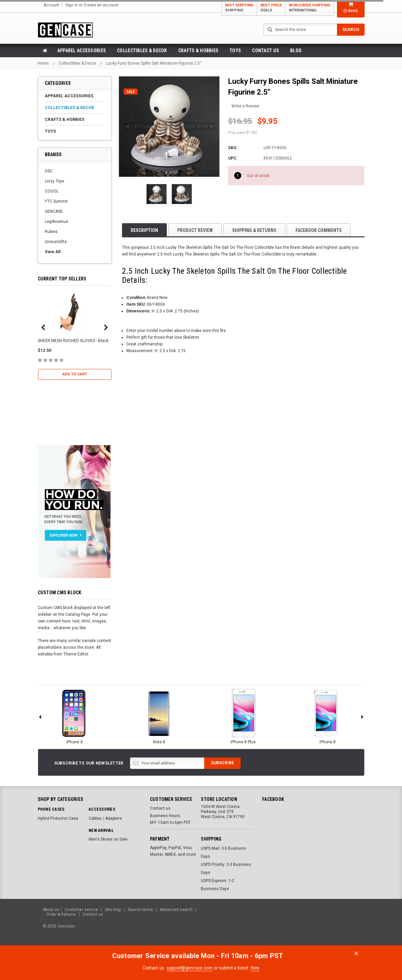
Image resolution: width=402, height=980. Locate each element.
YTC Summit (56, 201)
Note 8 (159, 716)
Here (255, 968)
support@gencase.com (190, 968)
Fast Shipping (239, 8)
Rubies (51, 232)
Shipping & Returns (254, 230)
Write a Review (245, 106)
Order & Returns (61, 914)
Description (144, 230)
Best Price (271, 8)
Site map (113, 910)
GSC (49, 171)
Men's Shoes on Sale (108, 839)
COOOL (52, 191)
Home (43, 63)
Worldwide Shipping (310, 8)
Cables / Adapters (105, 818)
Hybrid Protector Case (58, 818)
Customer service (81, 910)
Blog (296, 50)
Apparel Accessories (82, 50)
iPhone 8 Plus (243, 716)
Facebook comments (319, 230)
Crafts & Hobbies (198, 50)
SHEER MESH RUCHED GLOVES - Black (73, 341)
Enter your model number (150, 331)
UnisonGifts (56, 242)
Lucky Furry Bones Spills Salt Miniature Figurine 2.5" (153, 63)
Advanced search (176, 910)
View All (53, 252)
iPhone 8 (328, 716)
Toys (235, 50)
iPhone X (75, 716)
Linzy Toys (55, 181)
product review (195, 230)
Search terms (140, 910)
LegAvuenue (56, 222)
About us (51, 910)
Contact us (266, 50)
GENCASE (54, 211)
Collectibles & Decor (142, 50)
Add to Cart (75, 374)
